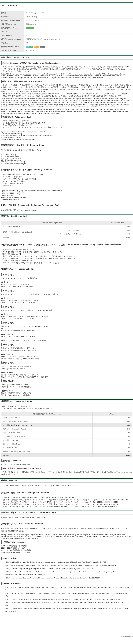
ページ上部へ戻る (127, 636)
